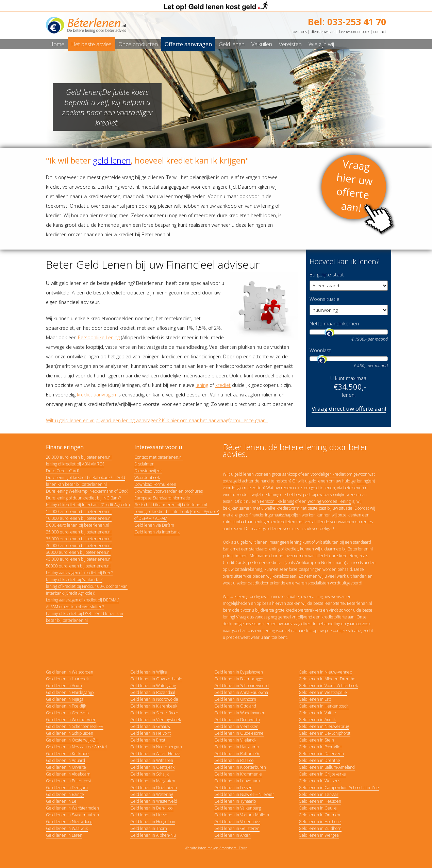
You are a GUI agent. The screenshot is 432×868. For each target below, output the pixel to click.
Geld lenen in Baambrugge (239, 679)
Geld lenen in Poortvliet (320, 747)
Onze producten (138, 44)
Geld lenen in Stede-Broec (154, 713)
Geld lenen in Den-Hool (152, 808)
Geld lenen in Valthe (317, 713)
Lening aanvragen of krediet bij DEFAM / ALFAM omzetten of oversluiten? (82, 603)
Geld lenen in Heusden (320, 801)
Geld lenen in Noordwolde (154, 699)
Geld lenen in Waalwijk (67, 828)
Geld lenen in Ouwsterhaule (156, 679)
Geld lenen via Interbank (157, 532)
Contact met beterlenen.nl (159, 457)
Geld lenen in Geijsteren (237, 828)
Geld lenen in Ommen (319, 815)
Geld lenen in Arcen (232, 835)
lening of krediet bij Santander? (74, 580)
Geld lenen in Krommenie (238, 774)
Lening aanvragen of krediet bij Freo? (79, 573)
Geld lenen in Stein (316, 740)
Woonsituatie (325, 299)
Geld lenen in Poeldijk (66, 706)
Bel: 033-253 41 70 (347, 22)
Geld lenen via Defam (154, 525)
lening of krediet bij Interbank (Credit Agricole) (88, 505)
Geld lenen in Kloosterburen (240, 767)
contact (380, 31)
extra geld (232, 481)
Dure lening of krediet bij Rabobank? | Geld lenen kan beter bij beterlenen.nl (86, 481)
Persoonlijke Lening (99, 337)
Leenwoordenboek (354, 31)
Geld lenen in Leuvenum (237, 781)
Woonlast (320, 350)
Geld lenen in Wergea (319, 835)
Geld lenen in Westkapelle (323, 692)
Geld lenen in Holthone (320, 822)
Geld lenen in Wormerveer (71, 720)
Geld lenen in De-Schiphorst (325, 733)
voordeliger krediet (328, 474)
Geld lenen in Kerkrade (67, 754)
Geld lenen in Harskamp (237, 747)
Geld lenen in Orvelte (66, 767)
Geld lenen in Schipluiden (70, 733)
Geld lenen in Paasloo (234, 760)
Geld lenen (232, 44)
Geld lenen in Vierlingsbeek (156, 720)
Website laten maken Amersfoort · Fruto (216, 848)
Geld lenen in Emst (148, 740)
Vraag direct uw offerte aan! (349, 409)
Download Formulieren (155, 484)
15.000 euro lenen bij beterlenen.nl (79, 512)
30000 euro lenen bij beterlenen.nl (78, 552)
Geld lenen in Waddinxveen (240, 713)
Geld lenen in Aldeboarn (68, 774)
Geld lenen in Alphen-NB (153, 835)
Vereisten (290, 44)
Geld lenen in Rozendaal (153, 692)
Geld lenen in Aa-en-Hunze (155, 754)
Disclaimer (144, 464)
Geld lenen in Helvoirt (151, 733)
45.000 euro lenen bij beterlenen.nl (79, 559)
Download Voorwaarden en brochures (169, 491)
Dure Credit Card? (63, 471)
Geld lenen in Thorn (149, 828)
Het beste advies (91, 44)
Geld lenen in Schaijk (149, 774)
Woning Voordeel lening (329, 501)
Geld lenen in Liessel (149, 815)
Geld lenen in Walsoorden (70, 672)
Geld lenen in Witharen (152, 760)
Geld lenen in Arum (64, 686)
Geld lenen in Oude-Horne (239, 733)
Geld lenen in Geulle (318, 808)
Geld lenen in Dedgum (67, 788)
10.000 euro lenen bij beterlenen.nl (79, 518)
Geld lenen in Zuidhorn (320, 828)
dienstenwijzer (323, 31)
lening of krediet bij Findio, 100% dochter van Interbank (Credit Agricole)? (87, 590)
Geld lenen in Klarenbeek (154, 706)
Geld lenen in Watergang (153, 686)
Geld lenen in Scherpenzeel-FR (75, 726)
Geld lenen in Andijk (317, 720)
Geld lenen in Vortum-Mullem (242, 815)
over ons (300, 31)
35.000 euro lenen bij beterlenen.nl (79, 539)
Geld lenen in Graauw (150, 726)
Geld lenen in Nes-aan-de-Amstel (76, 747)
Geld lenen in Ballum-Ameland (327, 767)
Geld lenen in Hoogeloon (153, 822)
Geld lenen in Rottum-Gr (237, 754)
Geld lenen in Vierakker (236, 726)
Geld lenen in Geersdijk (68, 713)
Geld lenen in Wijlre (149, 672)
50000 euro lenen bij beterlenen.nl (78, 566)
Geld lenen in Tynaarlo (235, 801)
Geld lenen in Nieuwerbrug (324, 726)
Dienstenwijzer (148, 471)
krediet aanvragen (96, 395)
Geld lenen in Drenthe (319, 760)
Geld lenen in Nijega (65, 699)
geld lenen (112, 160)
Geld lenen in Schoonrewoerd (242, 686)
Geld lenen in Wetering (152, 794)
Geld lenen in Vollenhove (237, 822)
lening (202, 385)
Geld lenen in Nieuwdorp (69, 822)
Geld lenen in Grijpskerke (322, 774)
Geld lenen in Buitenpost (69, 781)
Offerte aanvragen (188, 44)
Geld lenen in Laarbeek (67, 679)
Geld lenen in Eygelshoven (239, 672)
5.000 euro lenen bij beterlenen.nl (78, 525)
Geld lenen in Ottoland (235, 706)
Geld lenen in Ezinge (65, 794)
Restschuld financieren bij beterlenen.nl (171, 505)
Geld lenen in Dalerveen (321, 754)
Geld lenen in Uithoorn (235, 699)
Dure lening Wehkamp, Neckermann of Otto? (87, 491)
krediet (223, 385)
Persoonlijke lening (277, 501)
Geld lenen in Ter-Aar (319, 794)
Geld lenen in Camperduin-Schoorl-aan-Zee (339, 788)
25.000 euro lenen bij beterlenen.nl (79, 532)
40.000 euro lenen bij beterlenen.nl (79, 546)
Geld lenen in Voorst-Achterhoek (328, 686)
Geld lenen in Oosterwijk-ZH (72, 740)
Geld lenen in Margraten (153, 781)
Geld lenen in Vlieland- (235, 740)
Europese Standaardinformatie (162, 498)
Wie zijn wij (321, 44)
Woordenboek (147, 478)
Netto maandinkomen (334, 324)
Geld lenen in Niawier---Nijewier (244, 794)
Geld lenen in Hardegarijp (70, 692)
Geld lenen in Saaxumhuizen (72, 815)
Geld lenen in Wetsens (319, 781)
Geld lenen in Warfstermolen (72, 808)
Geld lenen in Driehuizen (154, 788)
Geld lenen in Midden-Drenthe (327, 679)
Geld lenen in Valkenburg (238, 808)
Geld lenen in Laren (64, 835)
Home (57, 44)
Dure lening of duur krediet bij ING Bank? (83, 498)
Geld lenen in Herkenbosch (324, 706)
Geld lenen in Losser (233, 788)
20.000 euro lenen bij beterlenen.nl (79, 457)
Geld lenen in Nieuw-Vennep (325, 672)
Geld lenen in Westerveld (154, 801)
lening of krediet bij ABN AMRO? (75, 464)
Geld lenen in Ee (61, 801)
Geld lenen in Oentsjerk (152, 767)
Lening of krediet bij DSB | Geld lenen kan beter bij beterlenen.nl (85, 617)
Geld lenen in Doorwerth (237, 720)
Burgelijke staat (327, 275)
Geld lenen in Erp (315, 699)
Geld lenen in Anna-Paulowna (241, 692)
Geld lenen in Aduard (65, 760)
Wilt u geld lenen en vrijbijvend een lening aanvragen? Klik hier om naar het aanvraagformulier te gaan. (157, 420)
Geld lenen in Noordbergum (156, 747)
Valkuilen (262, 44)
